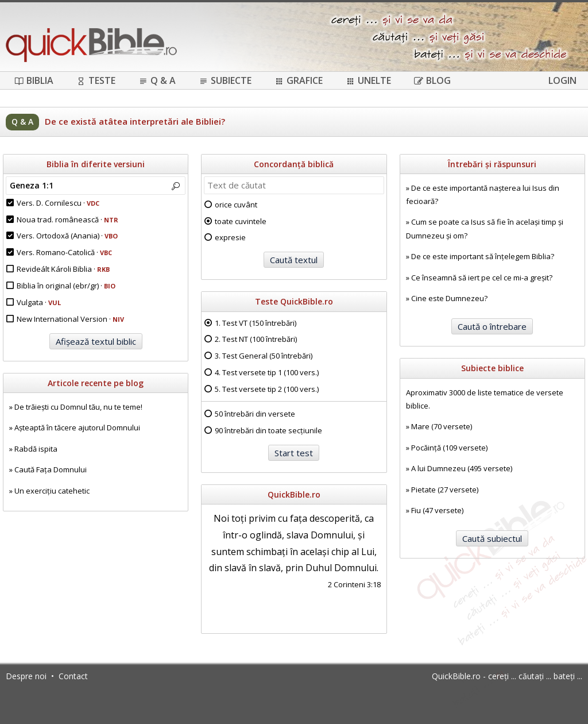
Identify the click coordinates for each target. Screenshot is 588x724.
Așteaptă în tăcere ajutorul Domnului (77, 428)
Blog (432, 80)
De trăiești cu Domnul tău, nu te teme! (78, 407)
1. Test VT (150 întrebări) (256, 323)
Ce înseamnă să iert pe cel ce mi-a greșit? (482, 278)
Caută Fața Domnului (51, 469)
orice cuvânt (236, 205)
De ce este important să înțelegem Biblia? (483, 256)
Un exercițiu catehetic (52, 491)
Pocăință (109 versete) (449, 448)
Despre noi (26, 676)
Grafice (299, 80)
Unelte (368, 80)
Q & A (157, 80)
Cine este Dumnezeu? (449, 298)
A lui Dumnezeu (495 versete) (462, 468)
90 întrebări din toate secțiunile (268, 430)
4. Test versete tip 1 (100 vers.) (267, 372)
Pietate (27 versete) (445, 490)
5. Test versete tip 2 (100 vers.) (267, 389)
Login (562, 80)
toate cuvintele (241, 221)
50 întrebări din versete (255, 414)
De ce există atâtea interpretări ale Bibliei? (135, 121)
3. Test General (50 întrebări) (264, 356)
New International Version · (70, 319)
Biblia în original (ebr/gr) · (66, 286)
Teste (96, 80)
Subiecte (225, 80)
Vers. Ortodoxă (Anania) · (67, 236)
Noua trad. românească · (67, 219)
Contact (73, 676)
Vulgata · (39, 302)
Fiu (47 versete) (437, 510)
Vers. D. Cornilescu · (58, 203)
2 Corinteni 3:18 (354, 584)
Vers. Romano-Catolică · (64, 252)
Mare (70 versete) (442, 426)
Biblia (34, 80)
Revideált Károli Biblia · (63, 269)
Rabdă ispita (36, 449)
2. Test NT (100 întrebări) (256, 339)
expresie (230, 237)
